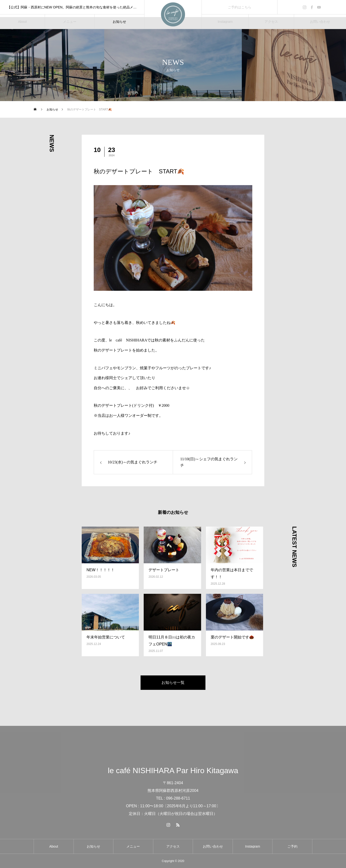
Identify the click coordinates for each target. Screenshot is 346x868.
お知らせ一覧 (173, 683)
